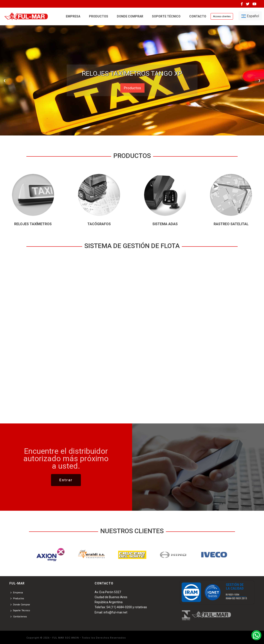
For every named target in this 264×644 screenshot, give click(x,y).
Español (250, 16)
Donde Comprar (20, 605)
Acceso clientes (222, 16)
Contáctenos (19, 617)
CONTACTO (198, 16)
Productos (132, 88)
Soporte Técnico (20, 611)
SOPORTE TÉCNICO (166, 16)
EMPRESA (73, 16)
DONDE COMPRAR (130, 16)
